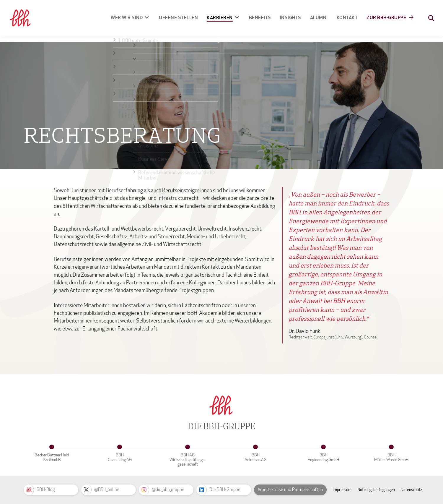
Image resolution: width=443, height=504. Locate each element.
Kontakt (347, 18)
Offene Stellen (178, 18)
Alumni (319, 18)
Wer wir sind (127, 18)
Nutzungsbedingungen (376, 490)
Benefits (260, 18)
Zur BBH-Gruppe (386, 18)
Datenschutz (411, 490)
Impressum (342, 490)
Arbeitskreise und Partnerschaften (290, 490)
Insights (291, 18)
